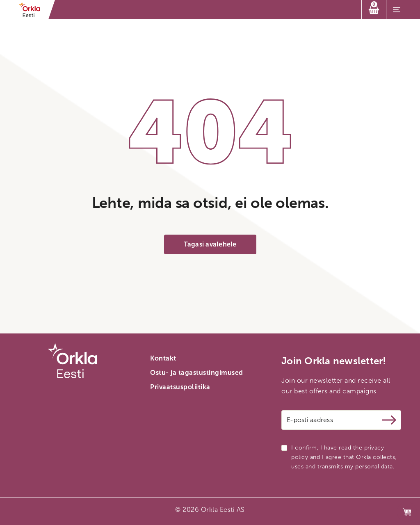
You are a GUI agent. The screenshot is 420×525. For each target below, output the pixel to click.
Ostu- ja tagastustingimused (197, 373)
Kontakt (163, 358)
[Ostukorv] (374, 10)
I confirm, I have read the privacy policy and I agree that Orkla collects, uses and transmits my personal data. (344, 457)
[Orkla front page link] (32, 10)
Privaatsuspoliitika (180, 387)
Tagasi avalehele (210, 244)
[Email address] (341, 420)
